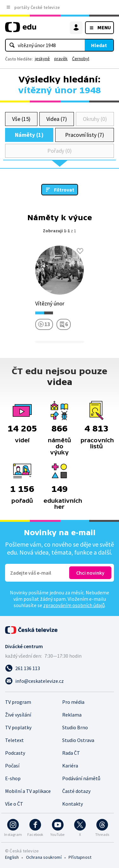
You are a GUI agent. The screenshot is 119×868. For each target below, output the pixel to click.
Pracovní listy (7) (85, 135)
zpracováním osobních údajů (74, 605)
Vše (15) (21, 119)
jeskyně (42, 59)
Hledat (99, 45)
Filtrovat (64, 190)
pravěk (61, 59)
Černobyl (81, 59)
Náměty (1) (29, 135)
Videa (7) (56, 119)
